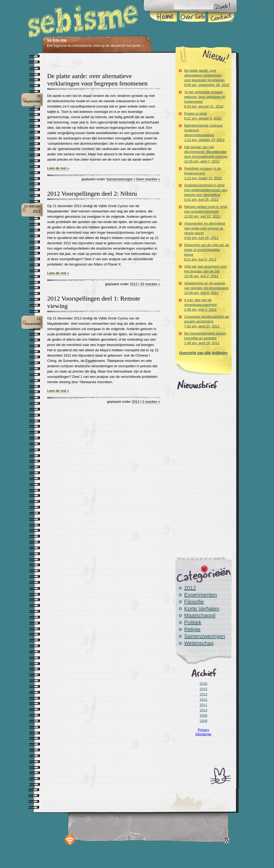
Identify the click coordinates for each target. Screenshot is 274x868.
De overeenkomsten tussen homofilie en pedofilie (205, 338)
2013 (203, 694)
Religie (192, 629)
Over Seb (192, 17)
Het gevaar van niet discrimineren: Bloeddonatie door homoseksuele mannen (206, 154)
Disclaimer (203, 734)
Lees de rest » (58, 168)
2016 (203, 684)
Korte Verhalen (202, 609)
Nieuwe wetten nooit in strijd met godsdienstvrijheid (206, 211)
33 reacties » (150, 284)
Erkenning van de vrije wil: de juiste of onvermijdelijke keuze (207, 252)
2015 (203, 689)
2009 (203, 715)
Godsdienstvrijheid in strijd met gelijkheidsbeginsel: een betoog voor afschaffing (206, 192)
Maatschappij (200, 615)
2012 (134, 284)
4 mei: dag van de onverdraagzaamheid (200, 305)
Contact (221, 17)
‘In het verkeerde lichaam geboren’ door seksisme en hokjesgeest (205, 99)
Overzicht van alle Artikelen (203, 353)
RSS (70, 839)
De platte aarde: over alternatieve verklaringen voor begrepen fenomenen (207, 78)
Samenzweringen (120, 179)
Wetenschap (199, 643)
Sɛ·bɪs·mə (57, 40)
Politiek (193, 622)
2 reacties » (151, 402)
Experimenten (201, 595)
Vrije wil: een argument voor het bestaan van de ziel (206, 271)
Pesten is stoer (203, 116)
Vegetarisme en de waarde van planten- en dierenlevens (206, 288)
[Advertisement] (109, 63)
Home (164, 17)
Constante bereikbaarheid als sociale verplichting (207, 321)
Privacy (203, 730)
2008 (203, 721)
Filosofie (194, 602)
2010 (203, 710)
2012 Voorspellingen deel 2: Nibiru (92, 194)
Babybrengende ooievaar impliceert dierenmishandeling (204, 133)
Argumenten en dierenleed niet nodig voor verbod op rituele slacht (205, 231)
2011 (203, 705)
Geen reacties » (148, 179)
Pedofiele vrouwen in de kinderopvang (203, 173)
